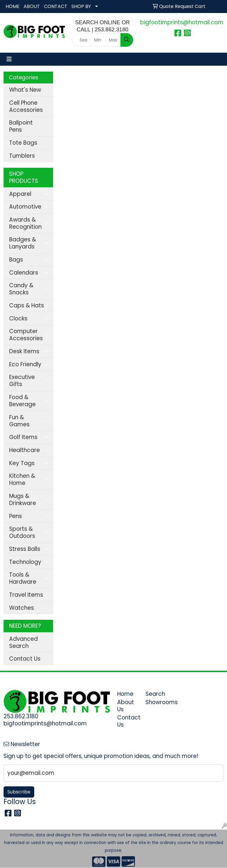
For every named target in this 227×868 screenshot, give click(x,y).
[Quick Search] (82, 40)
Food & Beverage (22, 401)
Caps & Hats (27, 305)
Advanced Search (23, 642)
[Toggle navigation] (9, 59)
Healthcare (25, 450)
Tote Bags (23, 143)
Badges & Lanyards (23, 243)
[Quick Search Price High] (113, 40)
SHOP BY (81, 6)
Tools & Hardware (23, 578)
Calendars (24, 273)
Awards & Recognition (25, 223)
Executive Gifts (22, 381)
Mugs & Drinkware (23, 500)
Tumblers (22, 156)
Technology (25, 562)
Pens (15, 516)
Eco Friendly (25, 364)
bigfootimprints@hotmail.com (182, 22)
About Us (126, 706)
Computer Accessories (26, 335)
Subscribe (19, 792)
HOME (13, 6)
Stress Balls (25, 549)
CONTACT (56, 6)
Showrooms (156, 702)
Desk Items (24, 351)
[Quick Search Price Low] (98, 40)
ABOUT (32, 6)
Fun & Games (19, 421)
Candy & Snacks (21, 289)
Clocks (18, 318)
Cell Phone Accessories (26, 106)
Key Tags (22, 463)
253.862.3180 (21, 716)
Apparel (20, 194)
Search (155, 694)
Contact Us (25, 659)
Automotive (25, 207)
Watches (22, 608)
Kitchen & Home (22, 479)
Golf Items (23, 437)
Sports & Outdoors (22, 532)
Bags (16, 260)
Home (125, 694)
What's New (25, 90)
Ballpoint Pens (21, 126)
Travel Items (26, 595)
